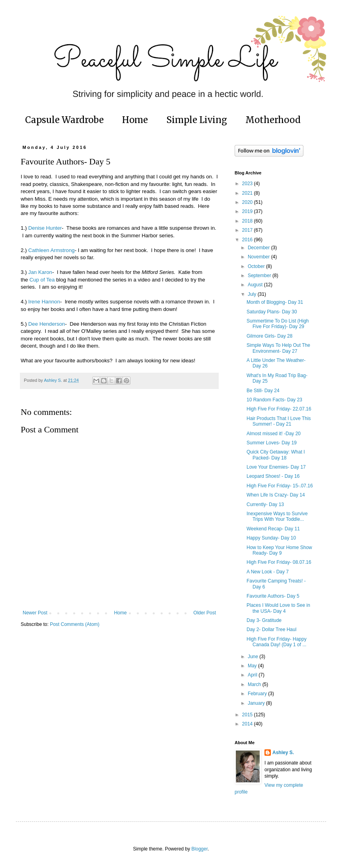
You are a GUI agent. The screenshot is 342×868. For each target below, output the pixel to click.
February (258, 694)
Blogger (199, 849)
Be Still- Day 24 (263, 391)
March (255, 684)
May (253, 666)
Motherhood (273, 120)
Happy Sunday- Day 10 (271, 538)
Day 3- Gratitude (264, 620)
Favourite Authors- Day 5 (273, 596)
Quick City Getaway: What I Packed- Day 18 (276, 455)
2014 (248, 724)
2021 (248, 193)
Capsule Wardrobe (64, 120)
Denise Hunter (45, 228)
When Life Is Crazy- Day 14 (276, 495)
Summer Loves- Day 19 (272, 443)
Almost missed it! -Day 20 (274, 434)
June (254, 657)
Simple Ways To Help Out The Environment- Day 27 (278, 348)
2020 (248, 202)
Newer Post (35, 613)
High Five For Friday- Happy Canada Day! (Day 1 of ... (277, 642)
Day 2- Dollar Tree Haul (271, 629)
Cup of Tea (42, 280)
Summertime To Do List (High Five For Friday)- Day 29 (278, 324)
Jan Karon (40, 272)
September (260, 276)
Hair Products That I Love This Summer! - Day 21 (279, 421)
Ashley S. (283, 753)
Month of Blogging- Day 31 (275, 302)
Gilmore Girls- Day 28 (269, 336)
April (253, 675)
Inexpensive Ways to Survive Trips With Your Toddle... (277, 516)
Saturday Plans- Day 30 (272, 312)
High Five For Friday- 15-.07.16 (280, 486)
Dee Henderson (47, 324)
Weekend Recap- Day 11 (273, 529)
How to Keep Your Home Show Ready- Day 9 (279, 550)
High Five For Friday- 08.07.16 (279, 562)
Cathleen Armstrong (51, 250)
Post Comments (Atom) (75, 624)
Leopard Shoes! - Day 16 (273, 476)
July (253, 294)
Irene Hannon (44, 302)
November (259, 257)
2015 (248, 715)
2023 (248, 184)
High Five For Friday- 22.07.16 (279, 409)
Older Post (205, 613)
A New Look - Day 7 (268, 572)
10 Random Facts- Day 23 (274, 400)
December (259, 248)
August (256, 285)
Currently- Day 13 (265, 504)
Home (135, 120)
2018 (248, 221)
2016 (248, 240)
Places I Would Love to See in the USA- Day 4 (278, 608)
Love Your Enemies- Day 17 (276, 467)
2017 (248, 230)
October (257, 266)
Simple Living (197, 120)
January (257, 703)
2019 (248, 211)
